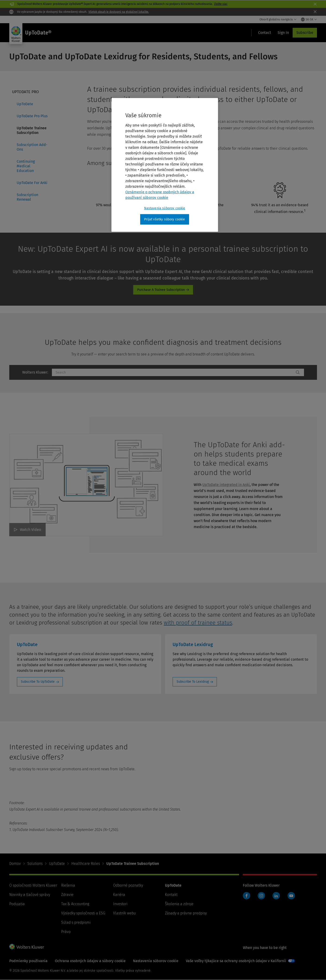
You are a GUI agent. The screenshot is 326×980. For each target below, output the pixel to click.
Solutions (35, 864)
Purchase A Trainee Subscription (161, 290)
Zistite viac (221, 4)
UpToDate (25, 104)
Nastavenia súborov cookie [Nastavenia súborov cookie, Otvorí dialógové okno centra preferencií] (165, 208)
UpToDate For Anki (32, 183)
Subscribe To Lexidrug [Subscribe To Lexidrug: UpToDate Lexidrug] (193, 682)
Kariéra (119, 895)
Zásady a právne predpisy (186, 913)
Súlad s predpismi (76, 922)
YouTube (291, 896)
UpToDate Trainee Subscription (32, 130)
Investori (120, 904)
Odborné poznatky (128, 885)
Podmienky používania (28, 961)
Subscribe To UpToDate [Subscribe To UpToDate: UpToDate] (38, 682)
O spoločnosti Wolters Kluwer (33, 885)
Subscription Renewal (27, 197)
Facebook (247, 896)
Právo (66, 932)
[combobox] (173, 372)
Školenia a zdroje (179, 904)
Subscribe (305, 33)
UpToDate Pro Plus (32, 116)
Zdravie (67, 895)
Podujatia (17, 904)
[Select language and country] (309, 19)
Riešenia (68, 885)
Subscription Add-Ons (32, 147)
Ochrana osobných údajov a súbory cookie (90, 961)
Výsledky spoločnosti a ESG (83, 913)
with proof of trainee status (198, 623)
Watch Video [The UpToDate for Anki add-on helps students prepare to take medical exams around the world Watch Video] (30, 530)
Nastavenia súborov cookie (156, 961)
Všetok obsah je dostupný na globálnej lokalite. (119, 12)
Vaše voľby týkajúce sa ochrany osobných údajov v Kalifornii (236, 961)
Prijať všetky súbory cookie (165, 219)
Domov (15, 864)
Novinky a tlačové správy (30, 895)
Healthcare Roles (86, 864)
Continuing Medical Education (26, 166)
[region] (165, 165)
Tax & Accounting (75, 904)
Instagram (261, 896)
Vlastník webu (124, 913)
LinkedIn (276, 896)
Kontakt (171, 895)
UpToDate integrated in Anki (226, 485)
